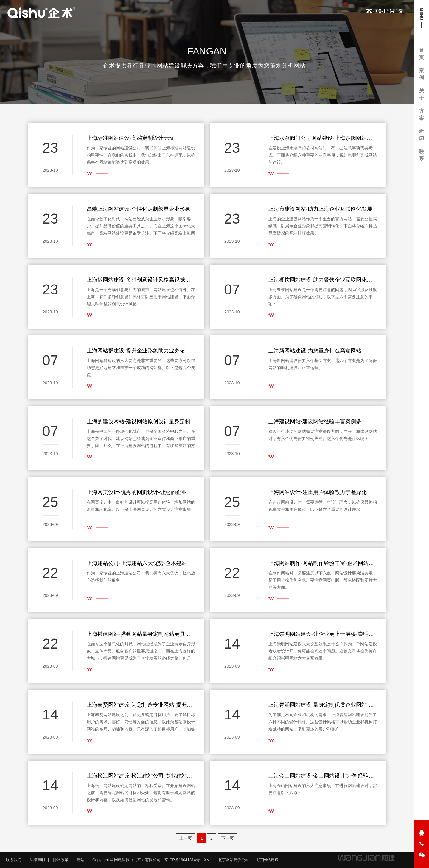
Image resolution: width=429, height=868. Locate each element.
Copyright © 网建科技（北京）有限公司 (126, 860)
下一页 (228, 838)
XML (208, 860)
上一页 (186, 838)
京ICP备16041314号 (182, 860)
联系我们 (14, 860)
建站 (80, 860)
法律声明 (37, 860)
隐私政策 (61, 860)
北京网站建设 (267, 860)
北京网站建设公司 (234, 860)
